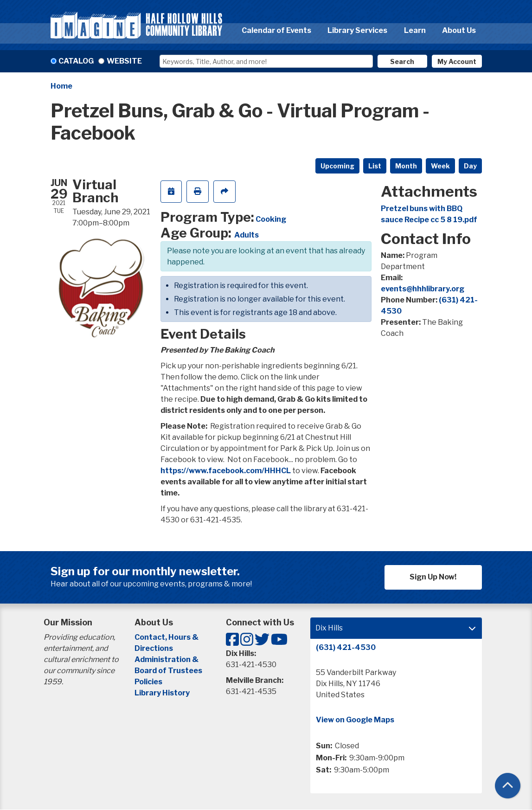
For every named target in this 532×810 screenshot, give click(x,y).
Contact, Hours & (167, 637)
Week (440, 166)
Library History (162, 693)
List (375, 166)
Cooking (271, 219)
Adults (247, 235)
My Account (457, 61)
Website (124, 61)
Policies (148, 682)
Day (470, 166)
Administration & (167, 659)
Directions (154, 648)
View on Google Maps (355, 720)
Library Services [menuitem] (357, 30)
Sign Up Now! (433, 577)
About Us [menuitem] (459, 30)
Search (402, 61)
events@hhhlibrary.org (423, 289)
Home (61, 86)
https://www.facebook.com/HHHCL (226, 471)
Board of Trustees (168, 671)
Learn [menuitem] (415, 30)
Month (406, 166)
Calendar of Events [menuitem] (276, 30)
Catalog (76, 61)
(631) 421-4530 (346, 647)
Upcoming (337, 166)
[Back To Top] (508, 786)
